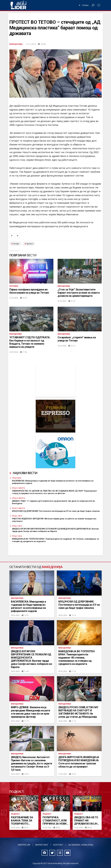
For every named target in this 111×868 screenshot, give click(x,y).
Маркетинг (42, 845)
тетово (16, 244)
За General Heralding (81, 845)
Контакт (58, 845)
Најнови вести (25, 473)
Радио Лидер (18, 5)
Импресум (24, 845)
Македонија (16, 44)
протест (30, 244)
